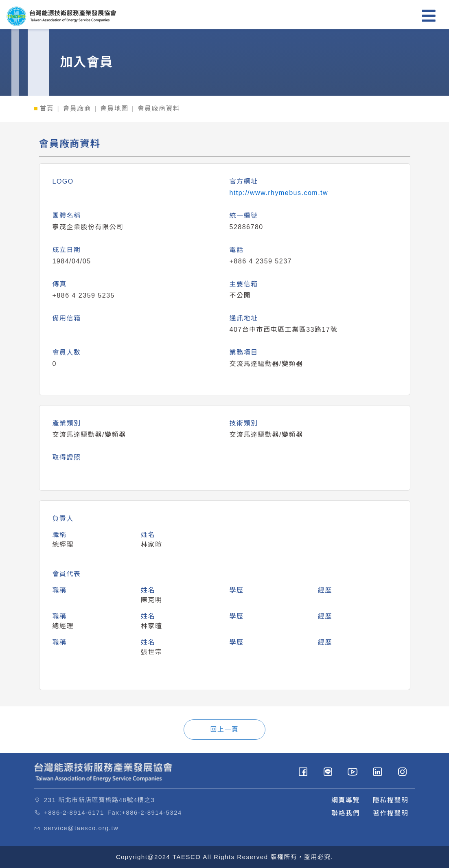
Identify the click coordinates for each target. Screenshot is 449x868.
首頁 (47, 108)
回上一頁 (224, 729)
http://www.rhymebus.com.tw (279, 193)
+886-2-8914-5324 (152, 812)
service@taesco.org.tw (81, 828)
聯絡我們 (346, 813)
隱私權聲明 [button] (391, 800)
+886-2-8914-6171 (74, 812)
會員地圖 (114, 108)
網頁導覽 (346, 800)
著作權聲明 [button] (391, 813)
